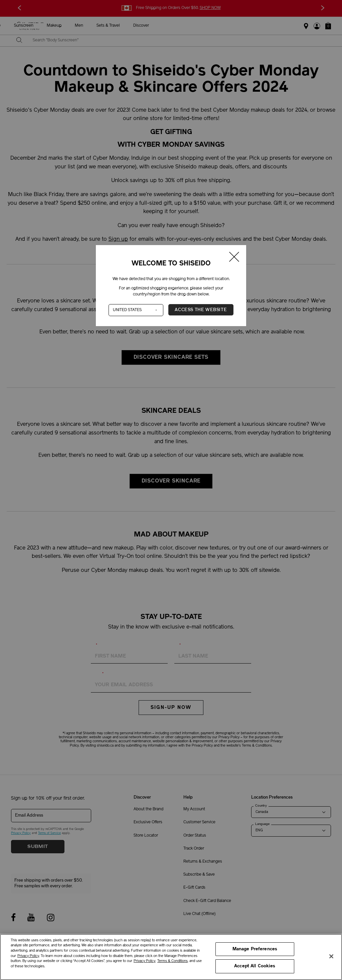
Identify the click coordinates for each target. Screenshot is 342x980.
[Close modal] (234, 258)
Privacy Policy (28, 956)
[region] (171, 957)
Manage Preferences (255, 949)
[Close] (331, 956)
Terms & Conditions (173, 961)
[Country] (136, 310)
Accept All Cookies (255, 966)
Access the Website (201, 310)
